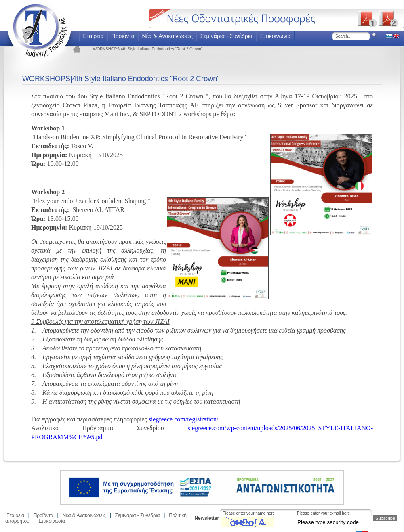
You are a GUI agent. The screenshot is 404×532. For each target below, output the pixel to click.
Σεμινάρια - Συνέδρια (226, 36)
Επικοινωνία (276, 36)
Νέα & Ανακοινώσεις (167, 36)
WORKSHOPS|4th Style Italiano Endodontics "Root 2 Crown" (148, 49)
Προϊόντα (123, 36)
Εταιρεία (93, 36)
